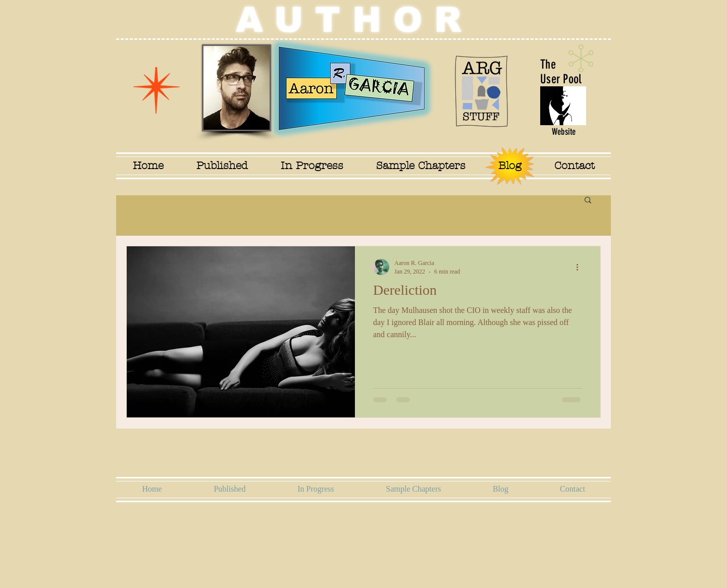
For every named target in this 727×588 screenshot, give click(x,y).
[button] (588, 201)
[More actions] (581, 267)
